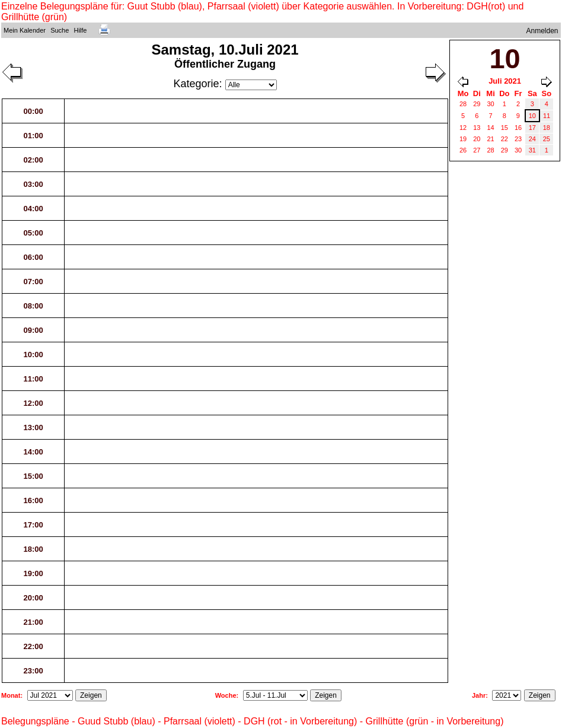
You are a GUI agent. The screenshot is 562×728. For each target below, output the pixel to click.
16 (518, 128)
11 (547, 116)
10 (532, 116)
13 (477, 128)
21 (490, 139)
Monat (11, 695)
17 (532, 128)
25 (547, 139)
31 (532, 150)
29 (477, 104)
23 (518, 139)
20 (477, 139)
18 (547, 128)
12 (463, 128)
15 (504, 128)
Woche (226, 695)
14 (490, 128)
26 (463, 150)
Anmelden (542, 31)
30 (490, 104)
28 (463, 104)
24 (532, 139)
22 (504, 139)
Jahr (479, 695)
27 (477, 150)
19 (463, 139)
